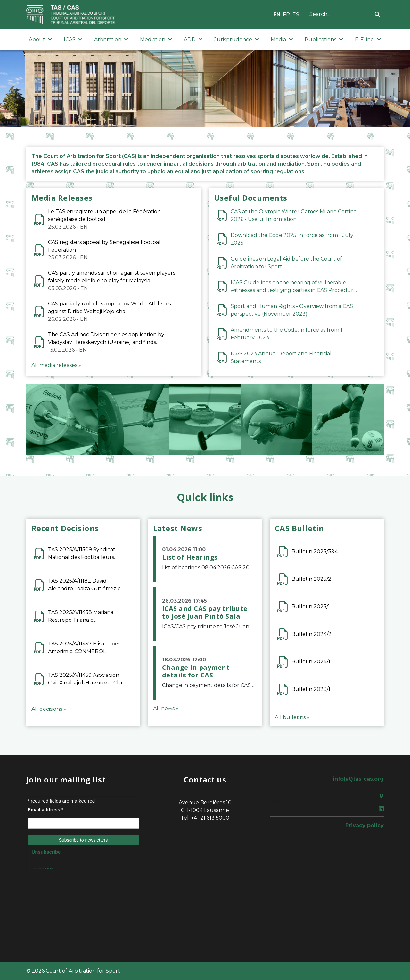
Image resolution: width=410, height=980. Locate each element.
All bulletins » (292, 717)
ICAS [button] (73, 40)
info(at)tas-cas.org (358, 779)
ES (296, 15)
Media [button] (282, 40)
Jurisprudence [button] (237, 40)
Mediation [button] (156, 40)
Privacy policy (365, 826)
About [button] (41, 40)
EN (277, 15)
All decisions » (49, 709)
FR (286, 15)
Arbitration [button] (111, 40)
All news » (166, 708)
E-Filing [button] (368, 40)
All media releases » (56, 365)
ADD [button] (193, 40)
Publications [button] (324, 40)
